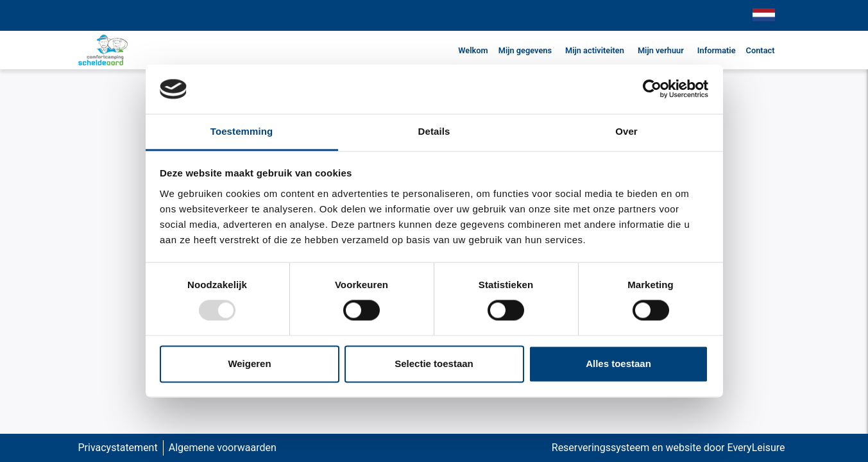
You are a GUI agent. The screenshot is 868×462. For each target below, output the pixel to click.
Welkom (473, 50)
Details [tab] (434, 131)
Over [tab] (626, 131)
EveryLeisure (756, 448)
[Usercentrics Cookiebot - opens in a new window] (652, 89)
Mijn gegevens (525, 50)
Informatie (717, 50)
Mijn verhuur (661, 50)
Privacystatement (118, 448)
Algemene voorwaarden (223, 448)
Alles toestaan (618, 364)
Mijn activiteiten (595, 50)
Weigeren (249, 364)
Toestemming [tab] (242, 131)
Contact (761, 50)
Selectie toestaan (434, 364)
